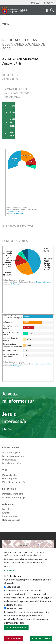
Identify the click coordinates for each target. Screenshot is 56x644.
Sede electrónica (37, 3)
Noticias (7, 509)
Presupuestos (9, 460)
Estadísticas (13, 587)
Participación (9, 107)
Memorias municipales (14, 456)
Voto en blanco (9, 122)
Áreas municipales (11, 452)
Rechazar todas (14, 638)
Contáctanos (33, 3)
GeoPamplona (10, 478)
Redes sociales (10, 516)
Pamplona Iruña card (13, 494)
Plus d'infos (10, 571)
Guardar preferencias (16, 627)
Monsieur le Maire (12, 463)
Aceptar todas (41, 638)
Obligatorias (14, 576)
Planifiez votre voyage (14, 497)
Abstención (9, 113)
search (52, 10)
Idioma (48, 3)
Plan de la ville (9, 475)
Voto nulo (9, 135)
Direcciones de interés (14, 482)
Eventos (6, 513)
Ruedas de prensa (11, 520)
